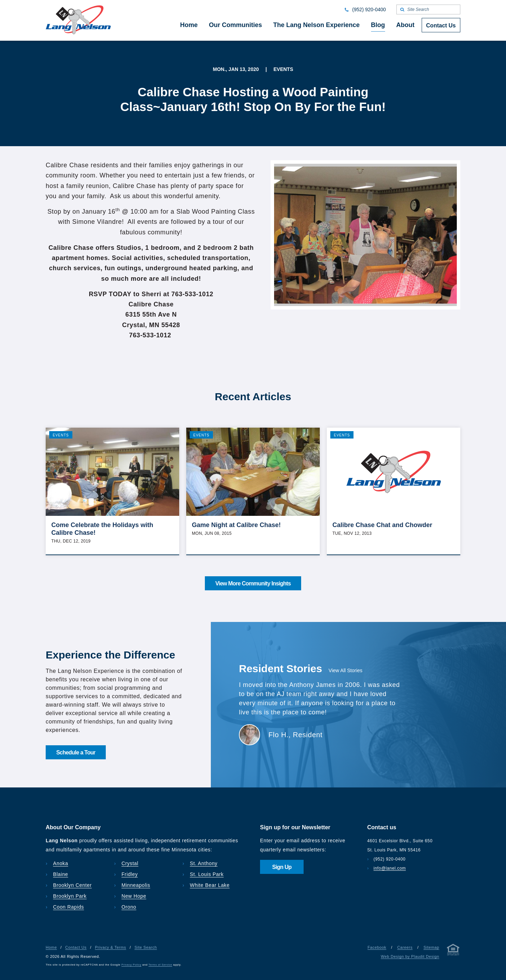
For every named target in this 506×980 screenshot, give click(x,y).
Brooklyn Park (70, 896)
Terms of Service (160, 965)
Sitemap (431, 947)
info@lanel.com (390, 868)
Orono (129, 907)
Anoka (61, 863)
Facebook (377, 947)
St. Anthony (204, 863)
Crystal (130, 863)
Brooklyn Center (72, 885)
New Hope (134, 896)
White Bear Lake (210, 885)
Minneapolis (136, 885)
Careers (405, 947)
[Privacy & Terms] (453, 951)
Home (51, 947)
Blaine (61, 874)
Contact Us (76, 947)
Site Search (146, 947)
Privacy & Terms (111, 947)
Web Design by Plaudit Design (410, 956)
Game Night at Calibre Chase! (236, 525)
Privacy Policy (132, 965)
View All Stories (345, 670)
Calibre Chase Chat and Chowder (382, 525)
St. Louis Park (207, 874)
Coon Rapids (69, 907)
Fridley (130, 874)
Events (61, 435)
